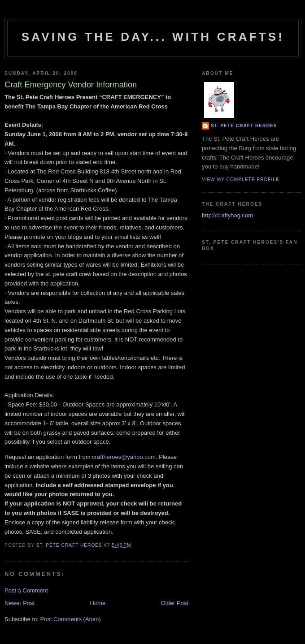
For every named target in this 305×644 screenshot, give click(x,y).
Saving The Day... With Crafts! (153, 37)
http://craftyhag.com (227, 215)
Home (98, 603)
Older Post (175, 603)
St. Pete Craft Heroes (244, 126)
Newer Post (20, 603)
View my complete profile (241, 179)
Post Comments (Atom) (71, 619)
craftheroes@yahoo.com (124, 457)
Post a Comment (26, 590)
